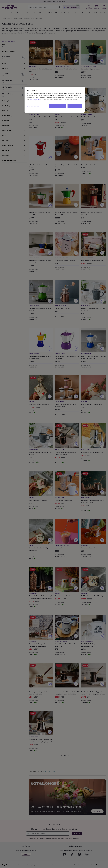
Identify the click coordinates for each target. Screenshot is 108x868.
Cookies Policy (34, 99)
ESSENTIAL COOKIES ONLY (58, 106)
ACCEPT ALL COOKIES (75, 106)
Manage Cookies (33, 106)
